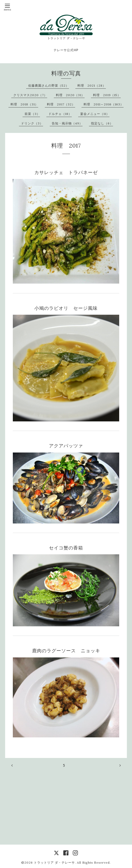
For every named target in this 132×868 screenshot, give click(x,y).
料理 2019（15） (107, 95)
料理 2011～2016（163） (104, 104)
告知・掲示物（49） (67, 123)
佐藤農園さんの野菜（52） (49, 85)
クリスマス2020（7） (30, 95)
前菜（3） (32, 114)
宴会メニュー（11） (95, 114)
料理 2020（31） (70, 95)
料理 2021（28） (92, 85)
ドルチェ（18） (60, 114)
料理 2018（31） (24, 104)
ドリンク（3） (32, 123)
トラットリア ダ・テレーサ (54, 862)
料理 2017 (66, 146)
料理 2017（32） (61, 104)
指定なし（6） (102, 123)
